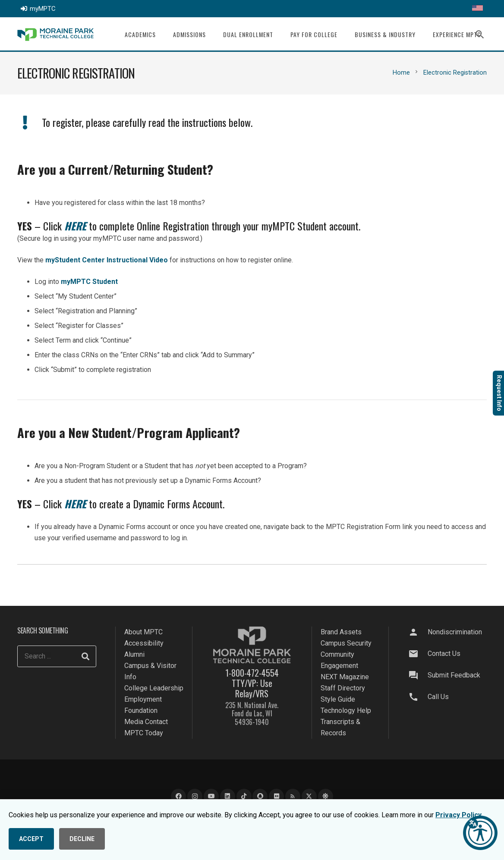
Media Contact (146, 722)
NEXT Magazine (345, 677)
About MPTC (143, 632)
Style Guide (338, 699)
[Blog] (293, 796)
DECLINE (82, 839)
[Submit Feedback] (418, 675)
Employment (143, 699)
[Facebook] (178, 796)
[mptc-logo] (55, 35)
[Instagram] (195, 796)
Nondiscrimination (455, 632)
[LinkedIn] (228, 796)
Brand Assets (341, 632)
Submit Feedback (454, 675)
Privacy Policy (458, 815)
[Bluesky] (326, 796)
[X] (309, 796)
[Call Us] (418, 697)
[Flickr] (276, 796)
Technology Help (346, 710)
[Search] (85, 656)
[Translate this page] (477, 9)
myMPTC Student (89, 282)
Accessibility (144, 643)
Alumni (134, 654)
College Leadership (154, 688)
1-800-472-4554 (252, 673)
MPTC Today (144, 733)
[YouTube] (211, 796)
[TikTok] (244, 796)
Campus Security (346, 643)
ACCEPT (31, 839)
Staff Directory (343, 688)
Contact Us (444, 654)
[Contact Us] (418, 654)
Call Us (438, 697)
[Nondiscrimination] (418, 632)
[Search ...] (57, 656)
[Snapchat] (260, 796)
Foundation (141, 710)
